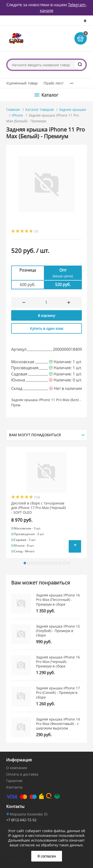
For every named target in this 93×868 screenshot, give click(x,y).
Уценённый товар (22, 83)
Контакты (14, 787)
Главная (13, 109)
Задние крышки (73, 109)
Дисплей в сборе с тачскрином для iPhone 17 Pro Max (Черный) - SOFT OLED (38, 508)
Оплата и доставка (22, 774)
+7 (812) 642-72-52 (21, 820)
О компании (17, 768)
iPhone (17, 115)
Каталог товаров (39, 109)
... (72, 82)
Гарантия (14, 781)
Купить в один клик (47, 328)
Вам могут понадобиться (35, 435)
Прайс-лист (54, 83)
